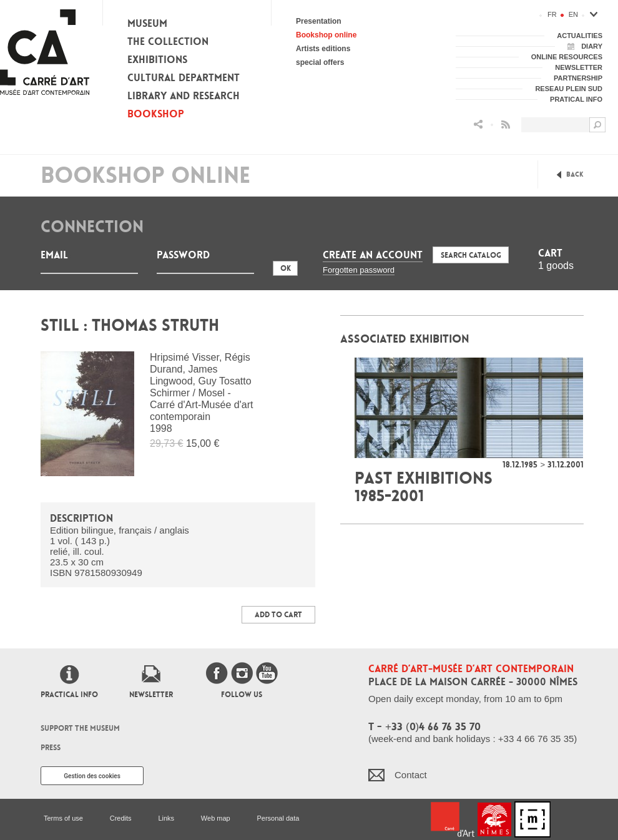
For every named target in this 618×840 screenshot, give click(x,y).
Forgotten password (359, 270)
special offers (320, 62)
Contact (411, 775)
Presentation (319, 21)
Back (575, 174)
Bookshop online (326, 35)
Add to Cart (278, 615)
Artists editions (323, 49)
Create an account (373, 255)
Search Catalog (471, 255)
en (573, 14)
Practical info (69, 695)
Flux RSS (506, 125)
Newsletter (151, 695)
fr (552, 14)
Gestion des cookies (92, 776)
